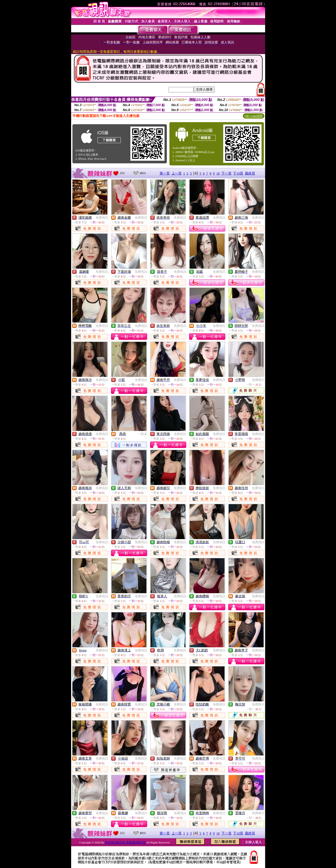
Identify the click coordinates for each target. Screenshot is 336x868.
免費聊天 (258, 380)
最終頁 (250, 173)
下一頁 (226, 173)
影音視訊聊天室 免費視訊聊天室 (125, 842)
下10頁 (238, 173)
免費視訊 (102, 218)
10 (218, 173)
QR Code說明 (254, 116)
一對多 (143, 434)
